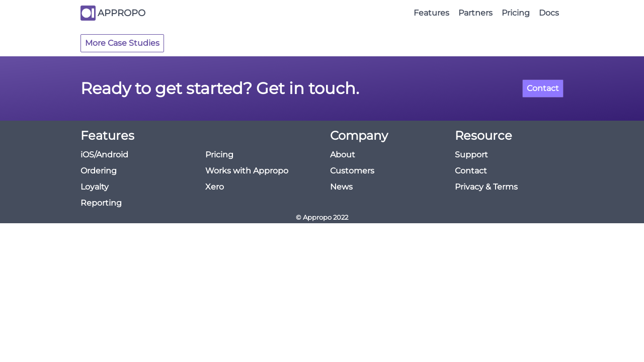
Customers (352, 171)
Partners (475, 13)
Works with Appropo (247, 171)
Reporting (101, 203)
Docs (549, 13)
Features (431, 13)
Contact (543, 88)
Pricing (516, 13)
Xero (215, 187)
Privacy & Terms (486, 187)
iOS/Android (104, 155)
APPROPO (122, 13)
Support (471, 155)
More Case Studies (122, 43)
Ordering (99, 171)
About (343, 155)
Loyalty (95, 187)
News (341, 187)
